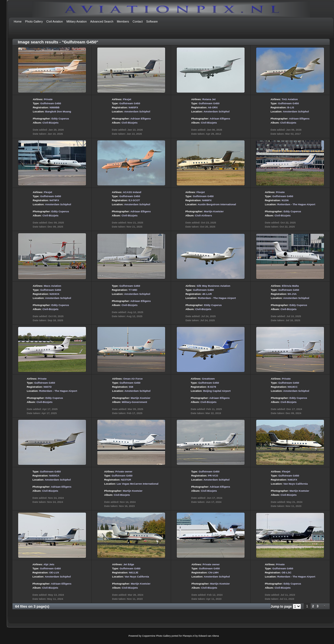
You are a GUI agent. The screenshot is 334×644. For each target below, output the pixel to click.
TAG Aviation (290, 99)
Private (48, 99)
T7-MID (133, 290)
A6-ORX (213, 107)
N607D (48, 387)
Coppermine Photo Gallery (156, 636)
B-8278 (212, 387)
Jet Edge (129, 564)
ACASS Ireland (132, 192)
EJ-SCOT (134, 200)
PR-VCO (213, 476)
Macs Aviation (53, 286)
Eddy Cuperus (60, 119)
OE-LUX (54, 572)
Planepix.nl (189, 636)
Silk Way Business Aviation (213, 286)
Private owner (124, 471)
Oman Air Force (133, 379)
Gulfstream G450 (51, 103)
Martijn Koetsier (214, 211)
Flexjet (127, 99)
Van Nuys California (296, 484)
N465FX (133, 107)
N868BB (55, 107)
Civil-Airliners (203, 215)
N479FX (54, 200)
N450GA (54, 476)
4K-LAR (207, 294)
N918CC (293, 387)
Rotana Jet (209, 99)
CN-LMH (213, 572)
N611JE (134, 572)
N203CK (55, 294)
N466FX (207, 200)
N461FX (292, 480)
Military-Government (134, 402)
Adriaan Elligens (141, 119)
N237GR (126, 480)
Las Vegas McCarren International (137, 484)
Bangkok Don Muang (58, 111)
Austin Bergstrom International (217, 204)
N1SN (285, 200)
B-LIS (291, 107)
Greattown (208, 379)
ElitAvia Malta (290, 286)
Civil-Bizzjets (51, 123)
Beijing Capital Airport (217, 391)
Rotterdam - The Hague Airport (296, 204)
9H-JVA (292, 294)
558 (131, 387)
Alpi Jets (49, 564)
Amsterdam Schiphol (137, 111)
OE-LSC (287, 572)
